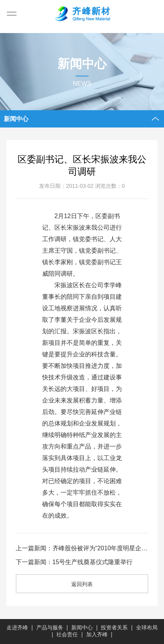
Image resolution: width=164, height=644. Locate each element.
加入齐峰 (97, 634)
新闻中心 (82, 627)
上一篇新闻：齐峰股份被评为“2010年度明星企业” (82, 548)
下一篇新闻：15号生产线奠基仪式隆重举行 (74, 562)
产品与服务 (50, 627)
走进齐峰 (17, 627)
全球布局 (147, 627)
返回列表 (82, 584)
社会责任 (67, 634)
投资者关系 (114, 627)
